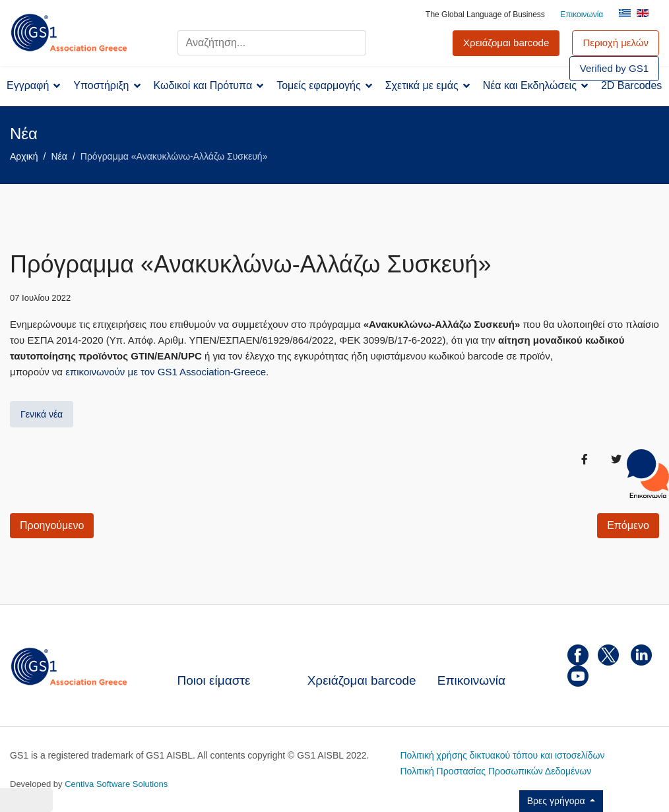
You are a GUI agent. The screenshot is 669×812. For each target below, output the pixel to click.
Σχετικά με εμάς (422, 85)
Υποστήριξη (101, 85)
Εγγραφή (28, 85)
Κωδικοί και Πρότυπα (203, 85)
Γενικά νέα (42, 414)
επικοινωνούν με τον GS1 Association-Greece (166, 372)
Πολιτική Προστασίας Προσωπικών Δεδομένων (496, 771)
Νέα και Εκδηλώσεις (530, 85)
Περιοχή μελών (616, 43)
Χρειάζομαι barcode (362, 680)
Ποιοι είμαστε (214, 680)
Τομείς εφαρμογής (319, 85)
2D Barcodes (632, 85)
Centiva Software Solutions (116, 784)
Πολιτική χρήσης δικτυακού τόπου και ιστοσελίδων (503, 755)
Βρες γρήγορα (557, 801)
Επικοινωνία (582, 15)
